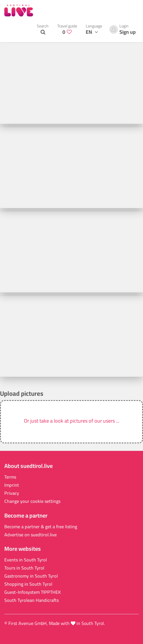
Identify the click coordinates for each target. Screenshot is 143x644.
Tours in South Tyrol (24, 568)
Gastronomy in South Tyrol (31, 576)
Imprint (12, 485)
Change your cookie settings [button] (32, 501)
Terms (10, 477)
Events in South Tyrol (26, 560)
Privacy (12, 493)
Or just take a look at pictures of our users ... (72, 421)
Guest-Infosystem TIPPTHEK (33, 592)
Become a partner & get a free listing (41, 527)
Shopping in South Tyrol (28, 584)
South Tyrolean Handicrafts (32, 600)
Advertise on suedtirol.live (30, 535)
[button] (71, 422)
